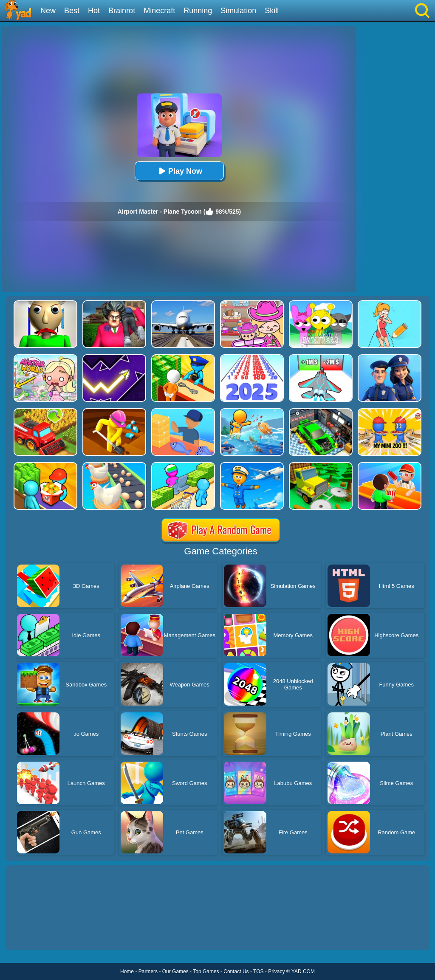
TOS (258, 972)
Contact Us (236, 972)
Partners (148, 972)
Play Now (179, 171)
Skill (272, 11)
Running (198, 11)
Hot (94, 11)
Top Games (206, 972)
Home (127, 972)
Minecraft (159, 11)
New (48, 11)
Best (72, 11)
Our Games (175, 972)
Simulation (238, 11)
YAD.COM (303, 972)
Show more (34, 934)
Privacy (276, 972)
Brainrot (122, 11)
